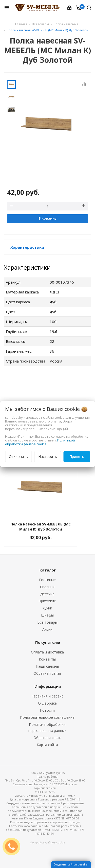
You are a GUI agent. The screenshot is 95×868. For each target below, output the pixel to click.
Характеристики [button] (27, 247)
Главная (21, 24)
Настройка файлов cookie (48, 842)
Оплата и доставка (47, 652)
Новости (47, 710)
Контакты (47, 659)
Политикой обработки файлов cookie (40, 442)
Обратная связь (47, 673)
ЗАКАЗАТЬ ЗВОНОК (13, 846)
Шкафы (47, 615)
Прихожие (47, 601)
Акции (47, 629)
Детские (47, 594)
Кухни (47, 608)
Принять (77, 457)
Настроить (48, 457)
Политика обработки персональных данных (47, 727)
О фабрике (47, 703)
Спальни (47, 587)
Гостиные (47, 580)
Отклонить (18, 457)
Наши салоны (47, 666)
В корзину (48, 218)
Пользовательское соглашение (47, 717)
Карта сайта (47, 745)
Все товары (47, 622)
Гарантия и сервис (47, 696)
